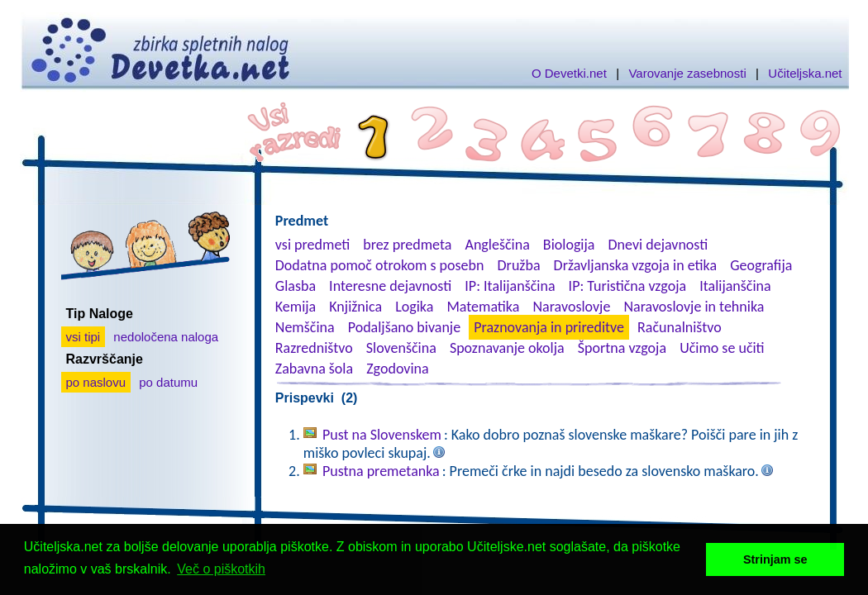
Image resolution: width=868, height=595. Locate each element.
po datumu (168, 382)
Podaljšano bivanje (404, 327)
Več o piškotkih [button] (221, 569)
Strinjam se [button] (775, 559)
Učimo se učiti (722, 348)
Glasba (296, 286)
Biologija (569, 245)
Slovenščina (401, 348)
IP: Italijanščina (510, 286)
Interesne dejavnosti (390, 286)
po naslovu (96, 382)
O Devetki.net (569, 73)
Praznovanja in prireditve (549, 327)
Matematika (483, 307)
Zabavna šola (314, 369)
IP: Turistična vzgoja (628, 286)
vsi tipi (83, 337)
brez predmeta (407, 245)
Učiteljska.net (805, 73)
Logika (414, 307)
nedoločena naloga (166, 337)
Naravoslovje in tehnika (694, 307)
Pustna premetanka (381, 471)
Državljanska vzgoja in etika (635, 265)
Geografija (761, 265)
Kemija (296, 307)
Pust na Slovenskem (382, 435)
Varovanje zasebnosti (687, 73)
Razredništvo (314, 348)
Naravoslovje (571, 307)
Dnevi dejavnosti (658, 245)
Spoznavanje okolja (507, 348)
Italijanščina (735, 286)
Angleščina (497, 245)
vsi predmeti (312, 245)
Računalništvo (680, 327)
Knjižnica (355, 307)
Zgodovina (397, 369)
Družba (519, 265)
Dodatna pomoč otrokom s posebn (380, 265)
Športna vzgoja (622, 348)
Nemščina (305, 327)
